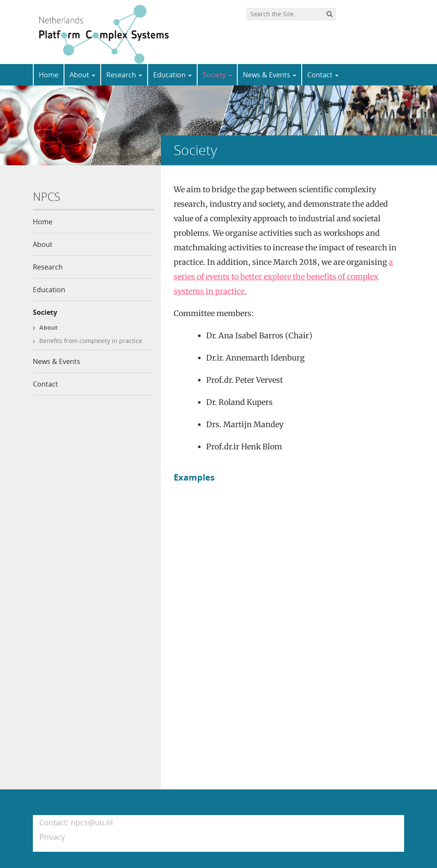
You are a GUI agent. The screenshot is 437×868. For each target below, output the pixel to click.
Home (49, 75)
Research (124, 75)
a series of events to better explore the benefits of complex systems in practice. (283, 277)
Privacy (52, 837)
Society (217, 75)
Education (172, 75)
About (82, 75)
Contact (323, 75)
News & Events (269, 75)
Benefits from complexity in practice (91, 341)
